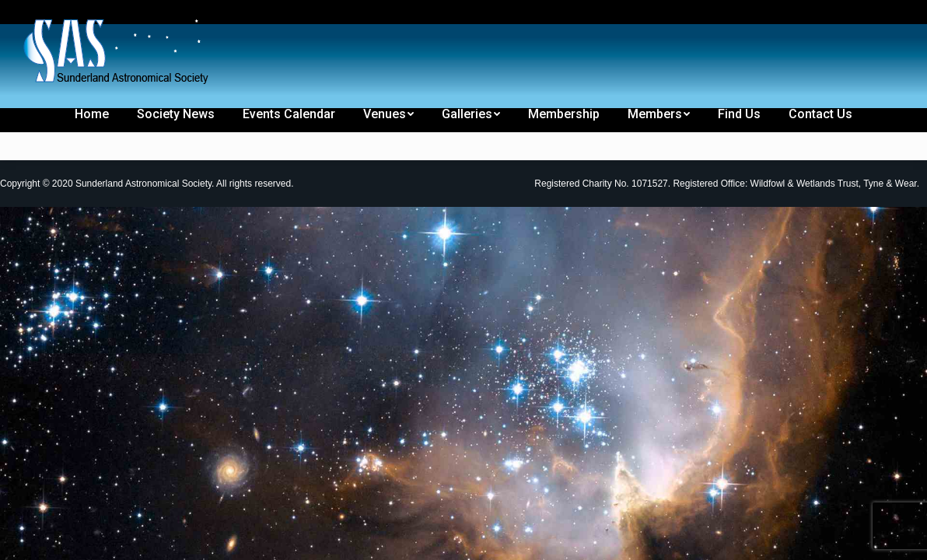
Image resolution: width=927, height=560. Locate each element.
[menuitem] (40, 14)
